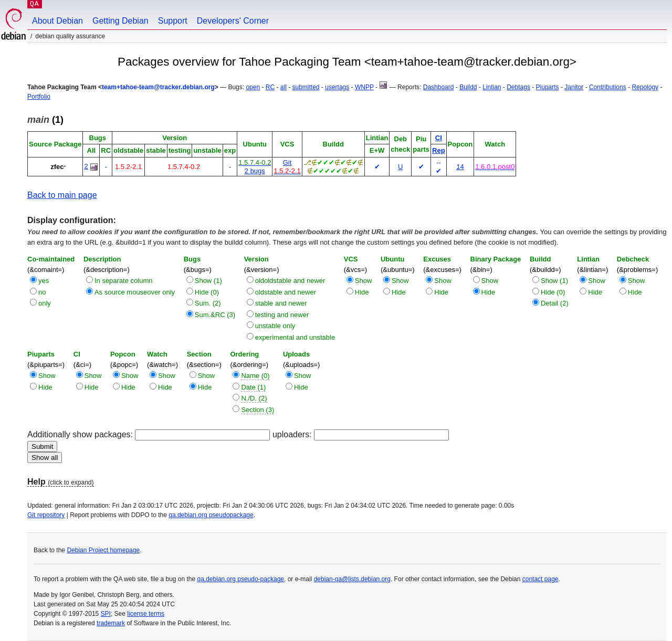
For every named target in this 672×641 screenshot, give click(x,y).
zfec (57, 167)
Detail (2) (555, 303)
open (253, 87)
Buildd (468, 87)
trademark (111, 623)
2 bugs (255, 171)
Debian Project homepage (103, 550)
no (42, 292)
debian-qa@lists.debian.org (352, 579)
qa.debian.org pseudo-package (241, 579)
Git (287, 162)
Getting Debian (120, 21)
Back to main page (62, 195)
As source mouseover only (135, 292)
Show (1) (208, 281)
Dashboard (439, 87)
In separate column (124, 281)
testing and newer (282, 315)
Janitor (574, 87)
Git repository (46, 515)
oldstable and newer (286, 292)
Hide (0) (207, 292)
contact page (540, 579)
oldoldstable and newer (290, 281)
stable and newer (281, 303)
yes (44, 281)
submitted (306, 87)
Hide (362, 292)
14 (460, 167)
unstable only (275, 326)
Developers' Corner (233, 21)
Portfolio (39, 97)
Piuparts (548, 87)
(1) (45, 120)
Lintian (492, 87)
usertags (337, 87)
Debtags (518, 87)
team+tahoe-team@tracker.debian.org (158, 87)
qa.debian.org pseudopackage (211, 515)
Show (364, 281)
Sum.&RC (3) (215, 315)
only (45, 303)
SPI (106, 614)
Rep (439, 150)
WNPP (364, 87)
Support (173, 21)
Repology (645, 87)
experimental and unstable (295, 337)
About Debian (57, 21)
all (283, 87)
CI (439, 138)
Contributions (608, 87)
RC (270, 87)
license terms (146, 614)
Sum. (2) (208, 303)
